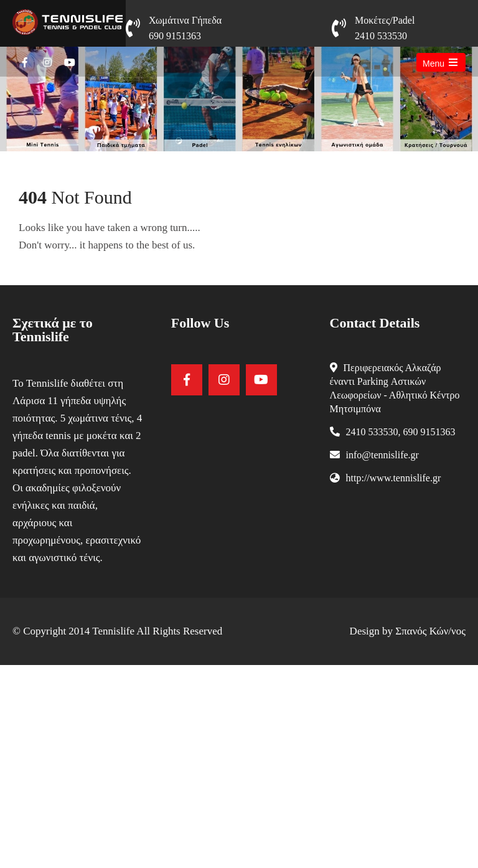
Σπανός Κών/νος (430, 631)
